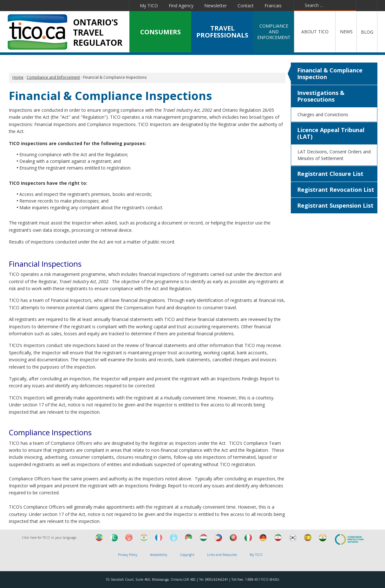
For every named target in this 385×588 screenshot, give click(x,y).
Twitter (60, 5)
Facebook (47, 5)
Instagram (121, 5)
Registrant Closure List (330, 174)
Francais (273, 6)
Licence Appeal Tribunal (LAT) (331, 133)
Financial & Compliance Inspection (330, 73)
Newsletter (215, 6)
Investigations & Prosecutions (321, 96)
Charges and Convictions (323, 114)
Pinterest (105, 5)
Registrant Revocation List (336, 190)
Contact (246, 6)
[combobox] (325, 6)
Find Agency (181, 6)
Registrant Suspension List (335, 205)
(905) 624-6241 (217, 579)
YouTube (90, 5)
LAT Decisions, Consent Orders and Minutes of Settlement (334, 155)
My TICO (149, 6)
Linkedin (75, 5)
